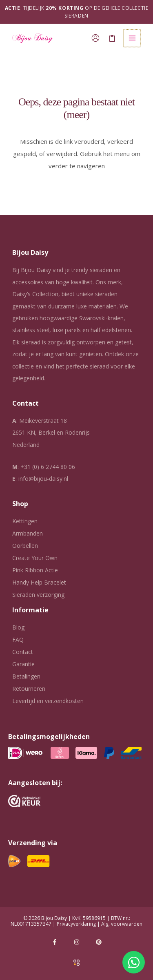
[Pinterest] (99, 942)
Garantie (23, 664)
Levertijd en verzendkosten (48, 701)
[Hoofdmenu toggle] (132, 38)
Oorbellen (25, 546)
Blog (18, 627)
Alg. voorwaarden (122, 924)
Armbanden (28, 533)
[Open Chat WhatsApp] (134, 962)
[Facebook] (55, 942)
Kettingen (25, 521)
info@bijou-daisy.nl (43, 479)
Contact (23, 652)
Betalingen (26, 676)
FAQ (18, 640)
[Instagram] (77, 942)
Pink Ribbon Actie (35, 570)
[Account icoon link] (96, 38)
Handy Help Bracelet (39, 582)
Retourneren (29, 689)
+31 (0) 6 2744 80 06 (48, 467)
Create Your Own (35, 558)
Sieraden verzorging (38, 595)
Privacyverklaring (76, 924)
